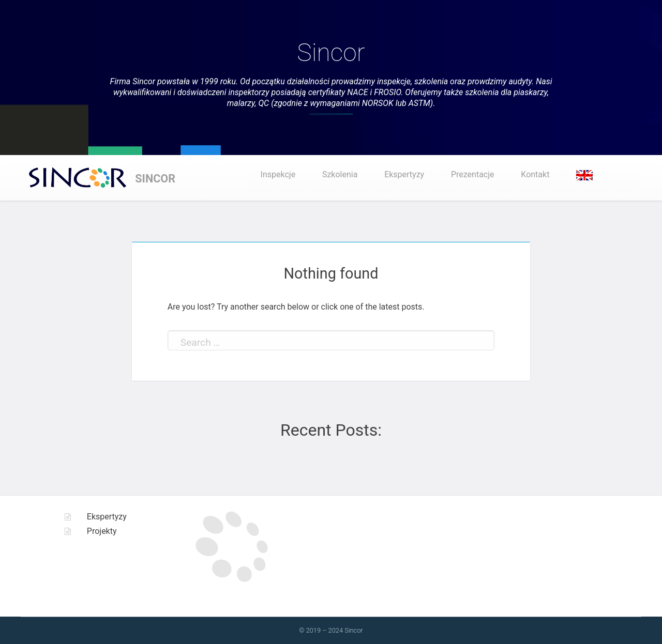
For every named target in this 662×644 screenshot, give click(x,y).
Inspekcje (278, 174)
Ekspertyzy (404, 174)
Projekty (102, 531)
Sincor (331, 52)
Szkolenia (340, 174)
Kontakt (535, 174)
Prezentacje (473, 174)
